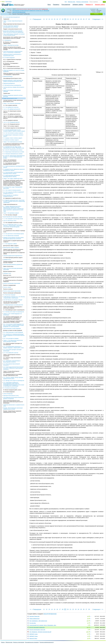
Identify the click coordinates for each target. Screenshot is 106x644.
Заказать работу (100, 5)
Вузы (49, 5)
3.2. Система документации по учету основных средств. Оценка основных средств (14, 53)
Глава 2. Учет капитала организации (12, 25)
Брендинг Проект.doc (34, 616)
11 (44, 19)
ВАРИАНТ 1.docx (34, 634)
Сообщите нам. (45, 9)
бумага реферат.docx (34, 619)
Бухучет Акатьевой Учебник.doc (37, 627)
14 (52, 19)
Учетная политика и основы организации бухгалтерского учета (13, 23)
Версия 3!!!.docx (33, 638)
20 (68, 19)
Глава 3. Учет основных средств (11, 48)
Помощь (3, 642)
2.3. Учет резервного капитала (10, 42)
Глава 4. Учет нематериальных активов (13, 64)
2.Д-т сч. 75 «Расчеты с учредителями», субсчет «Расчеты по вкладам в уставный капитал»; (13, 39)
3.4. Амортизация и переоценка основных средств (13, 58)
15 (55, 19)
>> (102, 19)
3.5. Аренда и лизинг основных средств (13, 60)
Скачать (96, 14)
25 (81, 19)
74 (88, 636)
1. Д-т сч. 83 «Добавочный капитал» (12, 31)
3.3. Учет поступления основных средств (13, 55)
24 (78, 19)
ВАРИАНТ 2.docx (34, 636)
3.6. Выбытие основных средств (11, 62)
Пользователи (66, 5)
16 (57, 19)
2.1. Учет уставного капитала (10, 27)
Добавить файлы (78, 5)
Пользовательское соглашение (32, 642)
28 (89, 19)
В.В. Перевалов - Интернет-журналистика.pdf (40, 632)
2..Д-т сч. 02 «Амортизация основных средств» (12, 34)
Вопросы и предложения (82, 2)
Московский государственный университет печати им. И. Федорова (31, 11)
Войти (3, 2)
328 (88, 627)
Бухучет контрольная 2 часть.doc (37, 630)
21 (70, 19)
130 (88, 621)
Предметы (56, 5)
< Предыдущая (37, 19)
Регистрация (9, 2)
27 (86, 19)
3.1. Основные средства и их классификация (14, 50)
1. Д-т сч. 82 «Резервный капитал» (11, 44)
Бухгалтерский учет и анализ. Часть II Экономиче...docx (43, 625)
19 (65, 19)
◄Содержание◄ (1, 42)
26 (84, 19)
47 (88, 634)
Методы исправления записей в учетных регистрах (13, 18)
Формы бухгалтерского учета (10, 20)
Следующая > (97, 19)
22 (73, 19)
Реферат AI (89, 5)
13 (49, 19)
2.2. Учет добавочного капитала (11, 29)
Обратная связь (72, 2)
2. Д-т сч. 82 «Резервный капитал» (11, 46)
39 (88, 616)
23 (76, 19)
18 (62, 19)
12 (47, 19)
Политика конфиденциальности (47, 642)
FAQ (66, 2)
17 (60, 19)
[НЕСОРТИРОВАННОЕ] (19, 12)
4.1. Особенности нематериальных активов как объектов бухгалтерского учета (14, 66)
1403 (87, 632)
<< (31, 19)
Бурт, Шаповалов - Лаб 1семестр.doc (38, 621)
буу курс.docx (33, 623)
